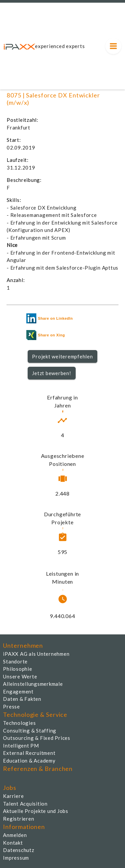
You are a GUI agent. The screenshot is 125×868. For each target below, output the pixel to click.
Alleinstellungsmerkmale (33, 684)
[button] (62, 356)
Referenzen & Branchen (38, 769)
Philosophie (17, 669)
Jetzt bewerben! (51, 373)
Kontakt (13, 843)
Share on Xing (46, 335)
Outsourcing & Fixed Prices (37, 738)
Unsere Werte (20, 676)
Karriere (13, 796)
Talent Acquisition (25, 804)
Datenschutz (18, 850)
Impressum (16, 858)
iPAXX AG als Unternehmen (36, 654)
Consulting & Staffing (30, 731)
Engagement (18, 691)
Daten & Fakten (22, 699)
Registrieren (18, 819)
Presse (11, 706)
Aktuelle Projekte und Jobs (36, 811)
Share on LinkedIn (50, 318)
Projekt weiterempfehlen (62, 356)
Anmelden (15, 835)
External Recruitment (29, 753)
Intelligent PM (21, 746)
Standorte (15, 661)
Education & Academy (29, 761)
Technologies (19, 723)
